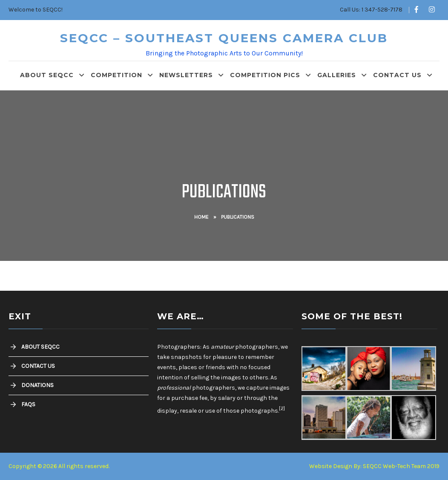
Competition (116, 75)
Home (201, 217)
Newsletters (186, 75)
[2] (282, 408)
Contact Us (397, 75)
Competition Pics (265, 75)
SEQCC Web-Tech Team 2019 (401, 466)
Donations (37, 385)
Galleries (337, 75)
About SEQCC (47, 75)
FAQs (28, 404)
